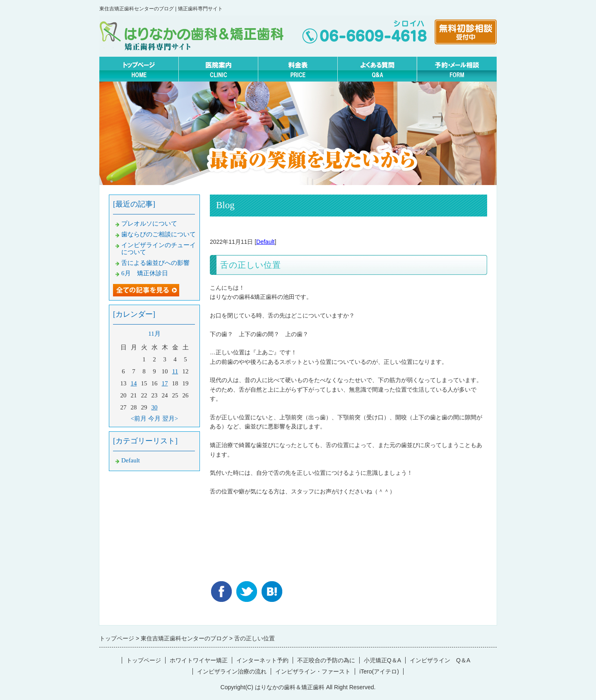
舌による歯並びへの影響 (155, 263)
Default (265, 242)
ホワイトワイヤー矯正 (199, 660)
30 (155, 407)
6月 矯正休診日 (145, 273)
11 (175, 371)
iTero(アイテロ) (379, 671)
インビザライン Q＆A (440, 660)
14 (134, 383)
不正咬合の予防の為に (326, 660)
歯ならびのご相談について (159, 234)
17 (165, 383)
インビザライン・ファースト (313, 671)
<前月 (139, 419)
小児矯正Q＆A (382, 660)
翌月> (170, 419)
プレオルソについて (149, 224)
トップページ (144, 660)
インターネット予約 (262, 660)
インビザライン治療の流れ (232, 671)
